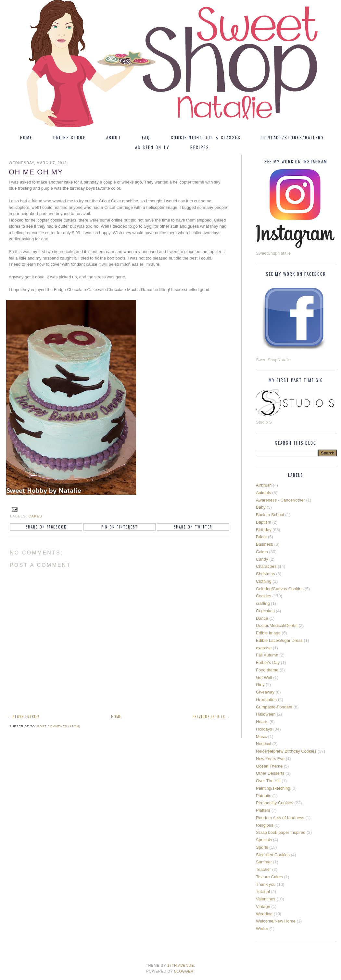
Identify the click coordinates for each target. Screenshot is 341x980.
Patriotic (264, 796)
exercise (264, 648)
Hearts (262, 722)
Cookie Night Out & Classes (206, 137)
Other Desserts (270, 773)
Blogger (184, 971)
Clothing (264, 581)
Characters (266, 566)
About (114, 137)
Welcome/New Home (276, 921)
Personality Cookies (275, 803)
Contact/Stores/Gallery (293, 137)
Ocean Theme (269, 766)
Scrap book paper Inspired (281, 832)
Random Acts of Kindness (280, 818)
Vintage (263, 906)
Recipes (200, 147)
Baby (261, 507)
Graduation (266, 700)
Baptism (264, 522)
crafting (263, 603)
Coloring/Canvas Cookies (280, 589)
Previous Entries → (211, 717)
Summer (264, 862)
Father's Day (268, 662)
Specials (264, 840)
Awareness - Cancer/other (280, 500)
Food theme (267, 670)
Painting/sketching (273, 788)
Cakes (36, 516)
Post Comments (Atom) (59, 726)
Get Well (264, 677)
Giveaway (265, 692)
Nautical (264, 744)
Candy (262, 559)
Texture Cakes (269, 877)
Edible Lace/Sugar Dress (279, 640)
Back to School (270, 515)
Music (261, 737)
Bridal (261, 537)
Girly (260, 685)
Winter (262, 929)
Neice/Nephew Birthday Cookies (286, 751)
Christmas (265, 574)
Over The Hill (268, 781)
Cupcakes (265, 611)
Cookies (264, 596)
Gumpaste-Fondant (274, 707)
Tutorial (263, 891)
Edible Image (268, 633)
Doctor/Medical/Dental (277, 625)
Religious (265, 825)
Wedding (264, 914)
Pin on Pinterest (120, 527)
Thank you (266, 884)
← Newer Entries (23, 717)
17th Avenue (181, 965)
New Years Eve (270, 759)
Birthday (264, 530)
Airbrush (264, 485)
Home (26, 137)
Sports (262, 847)
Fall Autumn (267, 655)
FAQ (146, 137)
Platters (263, 810)
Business (265, 544)
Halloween (266, 714)
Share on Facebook (46, 527)
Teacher (263, 869)
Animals (263, 493)
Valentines (266, 899)
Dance (262, 618)
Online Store (69, 137)
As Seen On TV (152, 147)
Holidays (264, 729)
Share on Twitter (193, 527)
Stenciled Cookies (273, 855)
